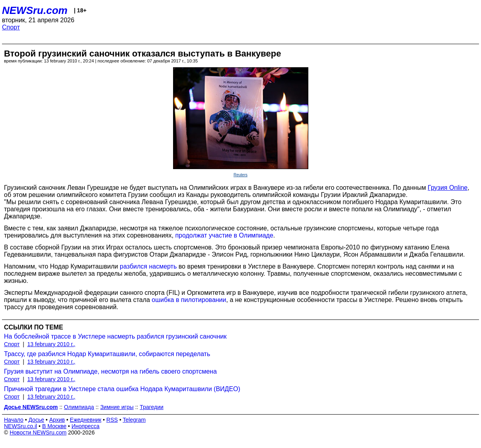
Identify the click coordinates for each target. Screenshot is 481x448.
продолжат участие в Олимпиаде (224, 235)
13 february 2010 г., (52, 344)
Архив (57, 420)
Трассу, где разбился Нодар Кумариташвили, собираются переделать (107, 354)
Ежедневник (86, 420)
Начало (14, 420)
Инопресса (86, 426)
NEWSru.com (35, 10)
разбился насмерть (148, 266)
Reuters (240, 175)
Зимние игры (117, 407)
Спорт (11, 27)
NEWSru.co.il (20, 426)
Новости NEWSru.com (38, 432)
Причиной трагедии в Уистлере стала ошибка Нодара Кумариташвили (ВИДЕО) (122, 389)
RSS (112, 420)
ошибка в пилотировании (189, 300)
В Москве (54, 426)
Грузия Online (448, 188)
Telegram (134, 420)
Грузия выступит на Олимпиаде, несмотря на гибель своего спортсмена (110, 371)
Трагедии (151, 407)
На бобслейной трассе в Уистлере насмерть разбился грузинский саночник (115, 336)
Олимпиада (79, 407)
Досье (36, 420)
